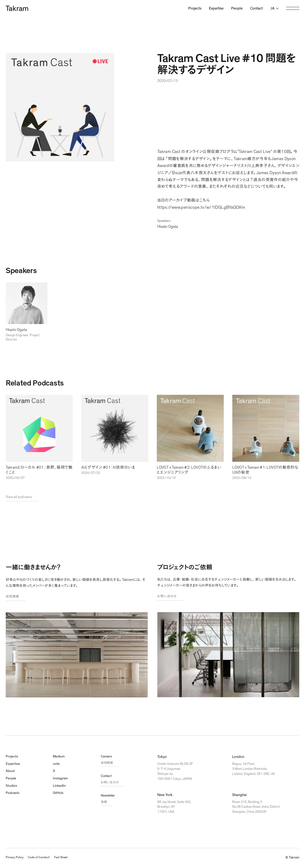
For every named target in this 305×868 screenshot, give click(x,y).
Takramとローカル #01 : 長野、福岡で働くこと (38, 471)
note (56, 766)
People (237, 8)
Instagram (61, 781)
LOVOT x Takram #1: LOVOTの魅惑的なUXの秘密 (264, 471)
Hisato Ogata (169, 227)
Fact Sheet (66, 859)
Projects (195, 8)
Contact (257, 8)
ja (272, 8)
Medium (59, 758)
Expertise (216, 8)
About (11, 773)
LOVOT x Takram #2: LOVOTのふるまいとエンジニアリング (190, 471)
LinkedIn (60, 788)
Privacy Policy (15, 859)
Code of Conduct (42, 859)
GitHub (58, 796)
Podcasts (13, 796)
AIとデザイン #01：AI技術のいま (110, 468)
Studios (12, 788)
